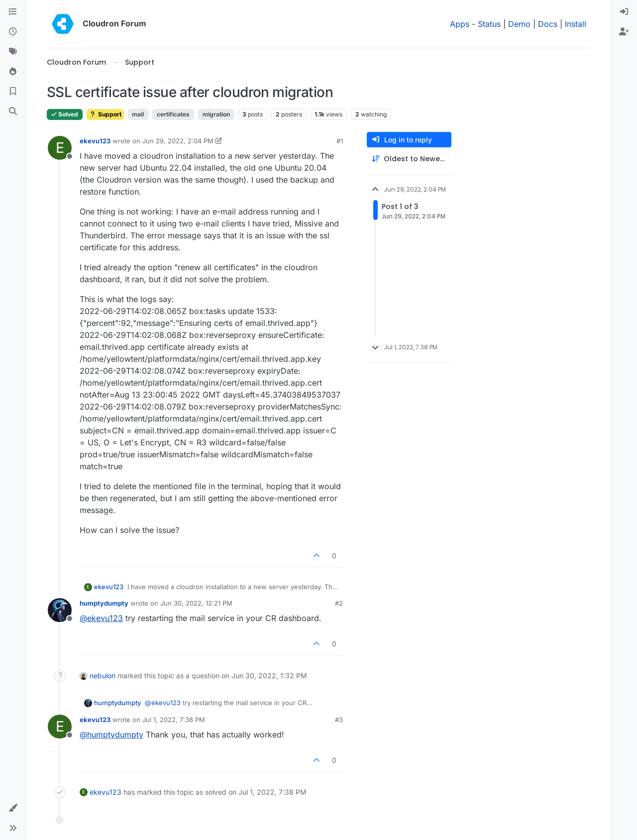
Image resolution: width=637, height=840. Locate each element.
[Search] (13, 111)
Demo (519, 24)
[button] (13, 808)
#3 (339, 720)
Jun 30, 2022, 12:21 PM (196, 603)
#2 (339, 603)
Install (576, 24)
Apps (460, 24)
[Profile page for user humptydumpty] (60, 610)
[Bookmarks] (13, 92)
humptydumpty (104, 603)
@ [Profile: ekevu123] (101, 618)
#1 (340, 141)
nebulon (103, 676)
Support (105, 114)
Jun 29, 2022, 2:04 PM (178, 141)
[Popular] (13, 72)
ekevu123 (95, 141)
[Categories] (13, 12)
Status (489, 24)
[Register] (624, 32)
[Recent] (13, 32)
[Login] (624, 12)
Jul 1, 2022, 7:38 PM (174, 720)
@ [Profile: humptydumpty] (111, 735)
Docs (548, 24)
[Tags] (13, 52)
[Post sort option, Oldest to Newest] (409, 159)
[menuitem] (624, 12)
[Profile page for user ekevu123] (60, 148)
